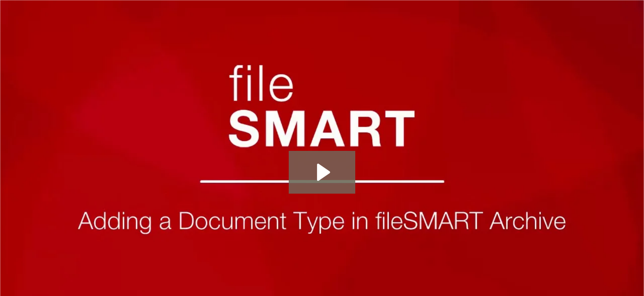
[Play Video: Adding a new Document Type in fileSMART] (322, 172)
